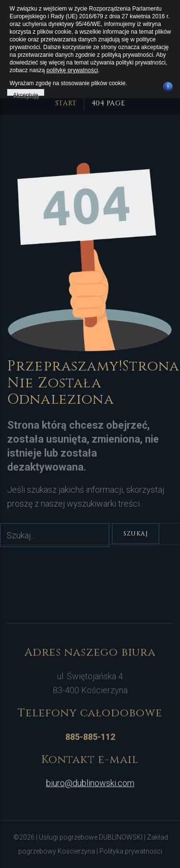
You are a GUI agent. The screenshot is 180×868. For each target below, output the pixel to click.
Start (66, 103)
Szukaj (136, 534)
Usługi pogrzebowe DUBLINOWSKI (91, 837)
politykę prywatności (72, 70)
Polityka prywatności (131, 851)
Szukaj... (0, 523)
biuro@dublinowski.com (90, 780)
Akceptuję (26, 94)
